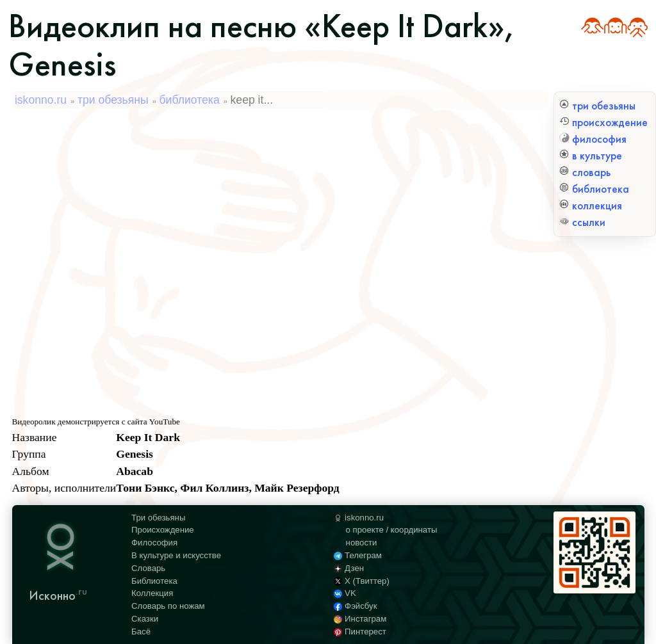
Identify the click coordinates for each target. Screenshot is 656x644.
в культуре (591, 156)
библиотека (594, 189)
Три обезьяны (158, 518)
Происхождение (163, 530)
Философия (154, 543)
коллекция (591, 206)
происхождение (603, 123)
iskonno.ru (41, 100)
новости (362, 543)
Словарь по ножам (168, 606)
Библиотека (154, 581)
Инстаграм (360, 619)
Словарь (148, 568)
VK (345, 593)
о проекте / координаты (392, 530)
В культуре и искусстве (176, 555)
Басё (141, 632)
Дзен (349, 568)
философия (593, 139)
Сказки (145, 619)
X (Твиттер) (362, 581)
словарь (585, 173)
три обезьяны (597, 106)
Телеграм (358, 555)
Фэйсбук (355, 606)
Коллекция (152, 593)
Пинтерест (360, 632)
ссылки (582, 222)
